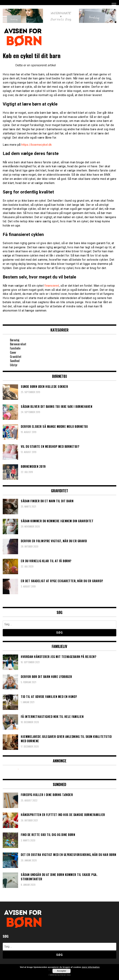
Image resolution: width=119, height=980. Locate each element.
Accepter (62, 971)
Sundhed (15, 361)
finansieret (52, 286)
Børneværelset (18, 344)
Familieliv (15, 348)
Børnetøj (15, 340)
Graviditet (16, 357)
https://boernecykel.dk (37, 145)
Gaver (13, 352)
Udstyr (14, 365)
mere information (91, 967)
